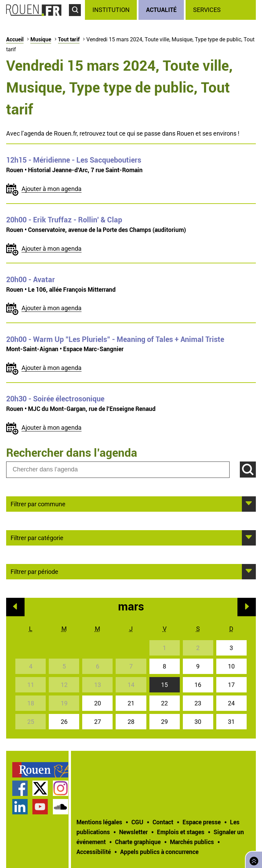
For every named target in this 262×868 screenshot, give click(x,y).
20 (98, 703)
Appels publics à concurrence (159, 852)
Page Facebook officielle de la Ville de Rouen (20, 788)
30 (198, 722)
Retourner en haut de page (252, 859)
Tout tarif (69, 39)
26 (64, 722)
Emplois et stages (181, 832)
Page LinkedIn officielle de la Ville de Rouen (20, 807)
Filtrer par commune (38, 504)
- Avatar (31, 279)
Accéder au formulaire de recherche (77, 19)
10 (231, 666)
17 (231, 685)
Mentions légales (99, 822)
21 (131, 703)
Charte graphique (138, 842)
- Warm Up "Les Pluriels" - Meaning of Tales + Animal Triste (115, 339)
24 (231, 703)
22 (164, 703)
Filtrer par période (34, 571)
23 (198, 703)
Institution (111, 10)
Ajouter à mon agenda (52, 189)
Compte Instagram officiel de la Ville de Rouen (61, 788)
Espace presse (202, 822)
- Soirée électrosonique (55, 399)
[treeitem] (112, 10)
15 (164, 685)
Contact (163, 822)
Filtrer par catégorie (37, 537)
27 (98, 722)
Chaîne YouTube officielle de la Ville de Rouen (40, 807)
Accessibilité (94, 852)
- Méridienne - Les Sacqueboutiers (74, 160)
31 (231, 722)
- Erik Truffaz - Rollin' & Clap (64, 220)
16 (198, 685)
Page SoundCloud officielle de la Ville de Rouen (61, 807)
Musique (41, 39)
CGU (137, 822)
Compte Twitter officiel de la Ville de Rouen (40, 788)
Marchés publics (192, 842)
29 (164, 722)
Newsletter (133, 832)
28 (131, 722)
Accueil (15, 39)
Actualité (161, 10)
